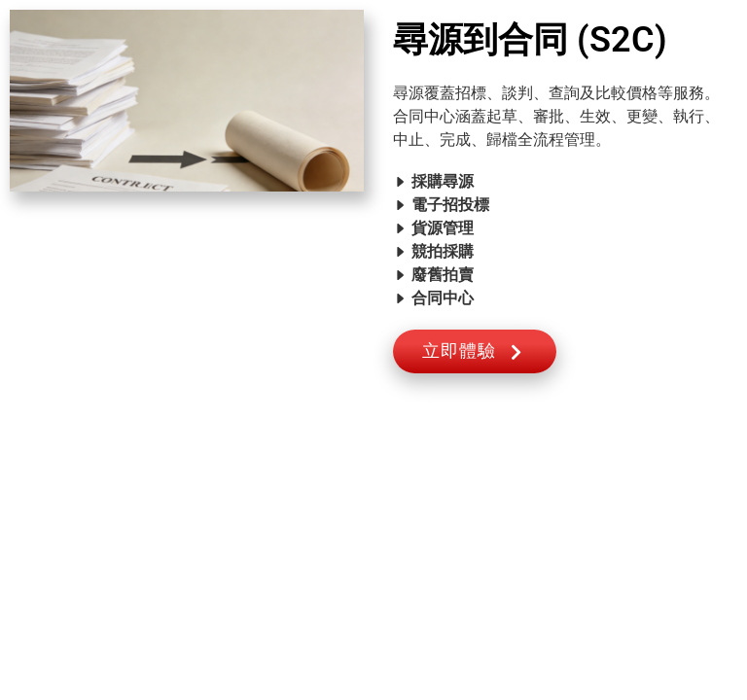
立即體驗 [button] (475, 351)
